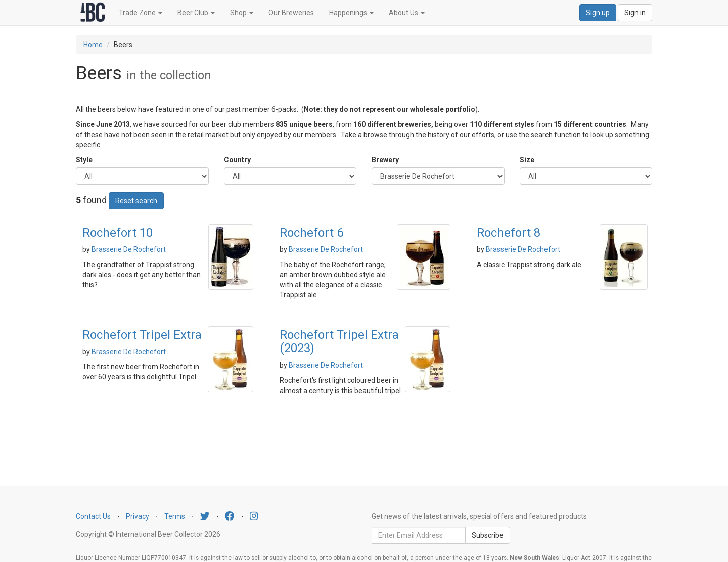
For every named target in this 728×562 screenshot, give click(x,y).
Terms (175, 516)
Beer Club (196, 13)
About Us (407, 13)
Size (527, 160)
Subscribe (488, 535)
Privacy (138, 516)
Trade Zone (141, 13)
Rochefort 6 (311, 233)
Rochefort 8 (509, 233)
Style (84, 160)
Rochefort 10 (118, 233)
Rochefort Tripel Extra (142, 335)
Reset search (136, 201)
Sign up (598, 13)
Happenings (351, 13)
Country (237, 160)
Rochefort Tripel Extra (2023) (339, 341)
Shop (242, 13)
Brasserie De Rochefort (129, 249)
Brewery (385, 160)
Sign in (635, 13)
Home (93, 45)
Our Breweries (291, 13)
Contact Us (93, 516)
